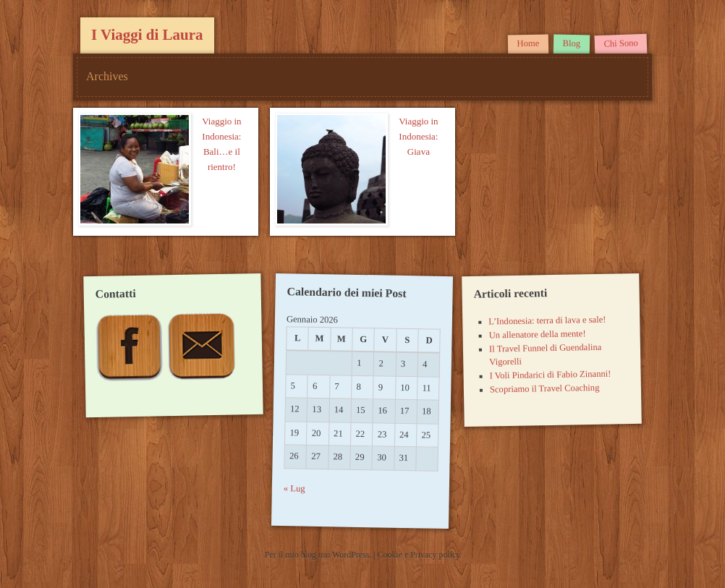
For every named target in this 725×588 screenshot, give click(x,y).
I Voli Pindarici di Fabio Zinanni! (550, 375)
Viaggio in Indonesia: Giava (418, 136)
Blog (571, 43)
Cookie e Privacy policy (419, 555)
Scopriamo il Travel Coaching (544, 389)
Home (528, 44)
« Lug (294, 489)
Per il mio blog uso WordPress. (319, 555)
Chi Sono (621, 43)
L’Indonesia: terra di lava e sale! (547, 321)
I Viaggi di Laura (147, 35)
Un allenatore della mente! (537, 334)
